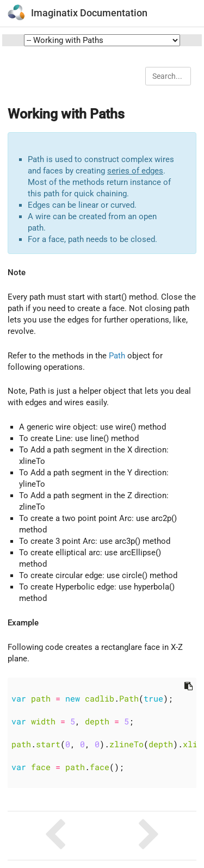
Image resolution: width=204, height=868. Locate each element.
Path (117, 356)
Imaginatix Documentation (89, 13)
